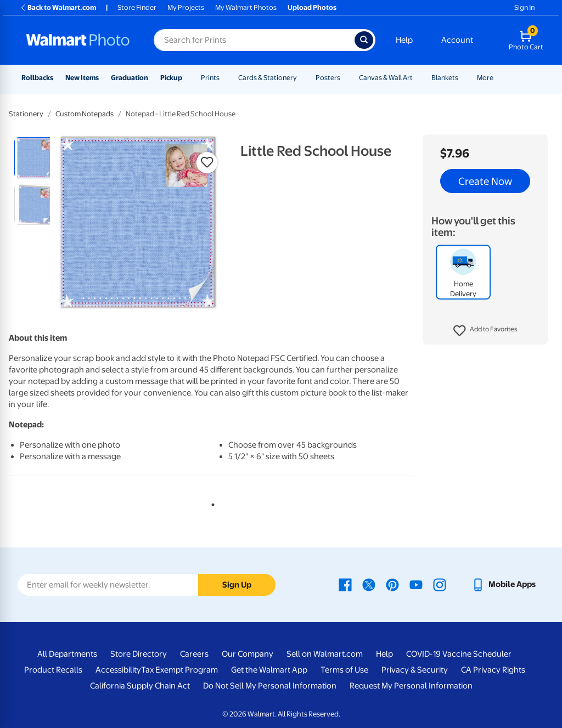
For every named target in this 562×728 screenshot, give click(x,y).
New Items (82, 78)
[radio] (35, 158)
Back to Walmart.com (58, 7)
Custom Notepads (85, 114)
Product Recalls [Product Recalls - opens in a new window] (53, 670)
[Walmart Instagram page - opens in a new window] (440, 584)
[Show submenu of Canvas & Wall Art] (418, 78)
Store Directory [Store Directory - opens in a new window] (139, 654)
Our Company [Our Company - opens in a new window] (248, 654)
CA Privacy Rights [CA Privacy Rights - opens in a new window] (493, 670)
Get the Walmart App (269, 670)
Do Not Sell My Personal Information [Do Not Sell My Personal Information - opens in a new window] (270, 686)
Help (404, 40)
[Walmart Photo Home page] (78, 40)
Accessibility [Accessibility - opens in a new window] (118, 670)
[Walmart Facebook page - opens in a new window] (345, 584)
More (485, 78)
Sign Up (237, 585)
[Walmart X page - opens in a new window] (369, 584)
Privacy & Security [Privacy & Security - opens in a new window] (415, 670)
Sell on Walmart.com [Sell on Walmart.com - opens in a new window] (325, 654)
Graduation (130, 78)
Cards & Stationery (268, 78)
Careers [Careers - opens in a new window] (194, 654)
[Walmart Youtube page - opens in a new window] (416, 584)
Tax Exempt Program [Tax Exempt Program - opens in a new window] (179, 670)
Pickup (171, 78)
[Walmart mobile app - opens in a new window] (504, 584)
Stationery (26, 114)
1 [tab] (211, 503)
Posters (328, 78)
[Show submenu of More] (498, 78)
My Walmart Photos (246, 7)
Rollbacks (37, 78)
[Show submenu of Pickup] (187, 78)
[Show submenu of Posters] (345, 78)
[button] (485, 331)
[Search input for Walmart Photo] (254, 40)
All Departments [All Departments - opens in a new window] (67, 654)
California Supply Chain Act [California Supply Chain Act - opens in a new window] (140, 686)
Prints (210, 78)
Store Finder (137, 7)
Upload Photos (312, 7)
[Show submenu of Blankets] (463, 78)
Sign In (524, 7)
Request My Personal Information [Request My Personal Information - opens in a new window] (411, 686)
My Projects (186, 7)
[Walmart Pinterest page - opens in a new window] (392, 584)
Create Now (485, 181)
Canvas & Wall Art (386, 78)
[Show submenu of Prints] (224, 78)
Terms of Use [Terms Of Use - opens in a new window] (344, 670)
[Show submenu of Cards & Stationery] (302, 78)
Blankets (445, 78)
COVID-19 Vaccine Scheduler (459, 654)
